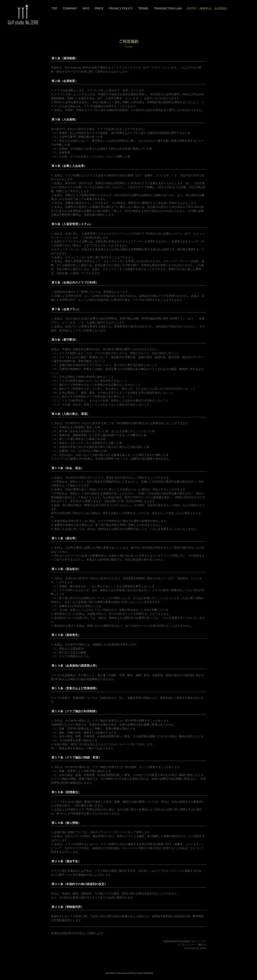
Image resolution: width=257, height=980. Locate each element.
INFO (86, 8)
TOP (54, 8)
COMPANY (70, 8)
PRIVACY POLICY (121, 8)
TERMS (143, 8)
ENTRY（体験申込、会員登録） (208, 8)
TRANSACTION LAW (168, 8)
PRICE (99, 8)
